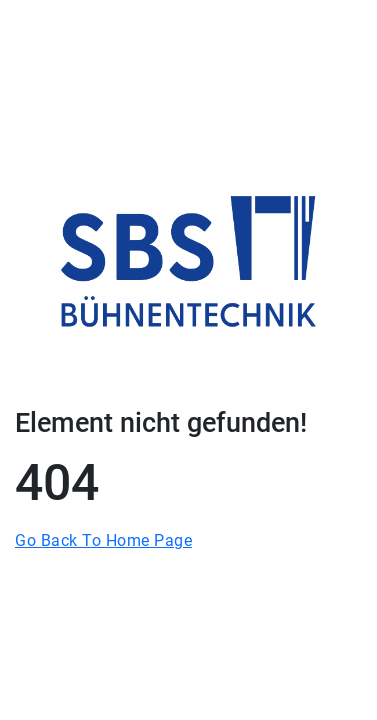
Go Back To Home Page (103, 540)
